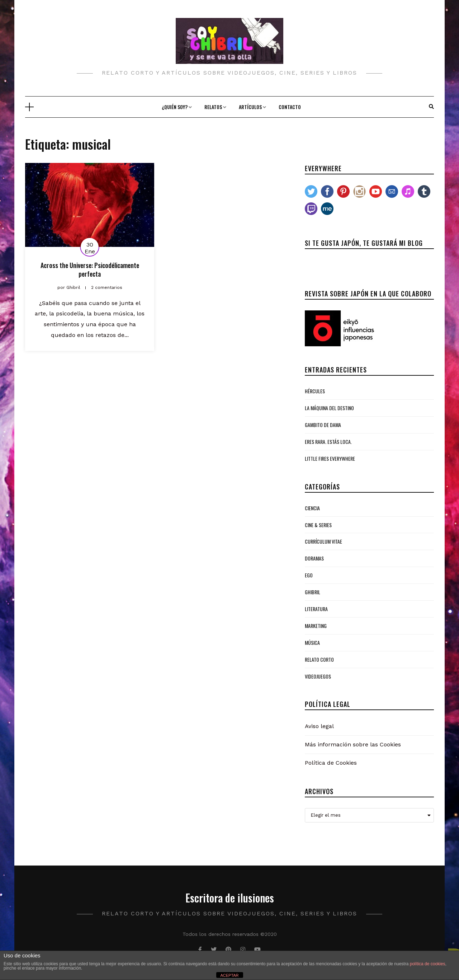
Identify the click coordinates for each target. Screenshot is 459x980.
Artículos (250, 107)
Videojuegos (318, 676)
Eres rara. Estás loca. (328, 442)
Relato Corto (319, 659)
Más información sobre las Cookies (353, 744)
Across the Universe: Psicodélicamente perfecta (90, 269)
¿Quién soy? (175, 107)
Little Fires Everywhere (330, 458)
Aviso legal (319, 726)
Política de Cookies (331, 763)
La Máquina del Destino (329, 408)
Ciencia (312, 508)
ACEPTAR (229, 975)
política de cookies (428, 964)
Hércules (315, 391)
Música (312, 643)
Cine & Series (318, 525)
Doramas (314, 558)
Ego (309, 575)
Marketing (316, 626)
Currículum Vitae (323, 541)
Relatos (213, 107)
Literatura (316, 609)
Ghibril (313, 592)
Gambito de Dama (323, 425)
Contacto (290, 107)
